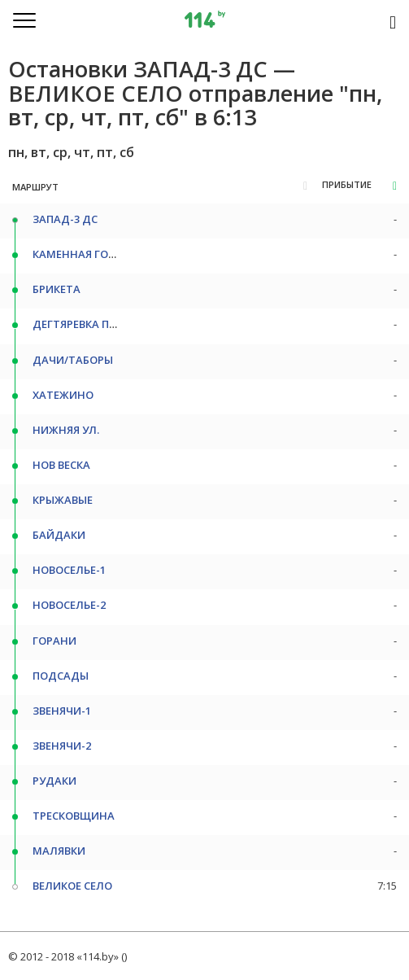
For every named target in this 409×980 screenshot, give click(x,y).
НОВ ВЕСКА (61, 465)
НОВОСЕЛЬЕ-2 (69, 605)
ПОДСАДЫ (61, 676)
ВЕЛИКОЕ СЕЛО (72, 886)
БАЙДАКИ (59, 535)
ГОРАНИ (54, 641)
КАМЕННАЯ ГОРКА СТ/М (96, 254)
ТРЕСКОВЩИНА (74, 816)
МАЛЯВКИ (59, 851)
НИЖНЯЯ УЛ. (66, 430)
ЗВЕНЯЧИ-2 (62, 746)
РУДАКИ (54, 781)
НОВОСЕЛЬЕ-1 (69, 570)
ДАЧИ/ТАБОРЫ (73, 360)
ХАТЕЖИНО (63, 395)
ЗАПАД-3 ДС (65, 219)
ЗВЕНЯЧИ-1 (62, 711)
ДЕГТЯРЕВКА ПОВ (78, 324)
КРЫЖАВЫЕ (63, 500)
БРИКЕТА (57, 289)
